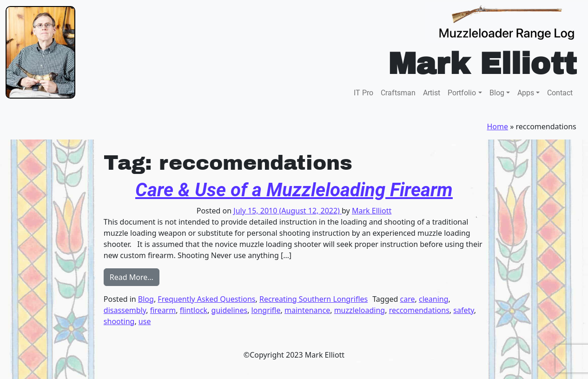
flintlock (194, 310)
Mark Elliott (372, 211)
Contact (560, 93)
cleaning (434, 299)
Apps (526, 93)
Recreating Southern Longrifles (314, 299)
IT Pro (363, 93)
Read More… (135, 277)
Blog (497, 93)
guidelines (230, 310)
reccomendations (419, 310)
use (145, 321)
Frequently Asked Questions (206, 299)
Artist (432, 93)
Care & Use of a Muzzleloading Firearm (294, 190)
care (408, 299)
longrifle (266, 310)
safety (463, 310)
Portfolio (462, 93)
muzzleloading (360, 310)
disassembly (125, 310)
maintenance (307, 310)
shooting (119, 321)
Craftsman (398, 93)
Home (498, 126)
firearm (163, 310)
